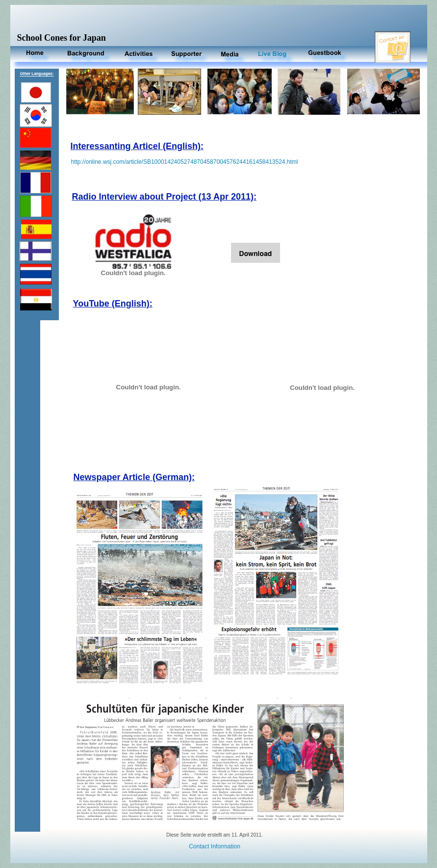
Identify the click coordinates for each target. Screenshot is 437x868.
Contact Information (215, 846)
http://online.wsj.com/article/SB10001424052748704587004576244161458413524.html (185, 162)
